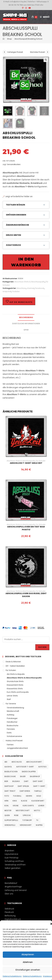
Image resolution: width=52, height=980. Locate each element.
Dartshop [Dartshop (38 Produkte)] (9, 786)
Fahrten (10, 745)
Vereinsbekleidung (15, 708)
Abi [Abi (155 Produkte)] (6, 762)
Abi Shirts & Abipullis (16, 674)
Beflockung (10, 916)
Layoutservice (11, 854)
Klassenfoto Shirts (15, 689)
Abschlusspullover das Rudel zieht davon (26, 595)
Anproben (9, 851)
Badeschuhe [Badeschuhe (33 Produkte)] (10, 776)
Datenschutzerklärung (12, 976)
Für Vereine (11, 704)
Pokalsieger (12, 718)
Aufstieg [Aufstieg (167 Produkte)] (42, 767)
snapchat (7, 291)
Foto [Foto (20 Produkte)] (7, 796)
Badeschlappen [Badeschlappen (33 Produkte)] (29, 772)
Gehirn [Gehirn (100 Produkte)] (29, 796)
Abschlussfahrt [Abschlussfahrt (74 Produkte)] (34, 762)
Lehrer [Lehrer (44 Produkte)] (41, 806)
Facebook (40, 288)
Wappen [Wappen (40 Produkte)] (39, 825)
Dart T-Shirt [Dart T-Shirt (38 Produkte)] (39, 786)
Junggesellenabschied (17, 748)
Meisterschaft (13, 711)
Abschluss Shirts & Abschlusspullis (30, 282)
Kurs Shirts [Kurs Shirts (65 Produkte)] (28, 806)
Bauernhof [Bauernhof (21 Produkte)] (35, 776)
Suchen (42, 647)
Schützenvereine (14, 736)
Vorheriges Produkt (15, 52)
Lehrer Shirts (12, 696)
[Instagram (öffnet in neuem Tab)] (26, 8)
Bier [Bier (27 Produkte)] (6, 781)
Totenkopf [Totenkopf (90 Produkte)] (27, 820)
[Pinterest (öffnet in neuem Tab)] (23, 8)
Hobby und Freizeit (14, 741)
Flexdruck (9, 912)
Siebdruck (9, 909)
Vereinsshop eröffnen (15, 865)
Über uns (9, 894)
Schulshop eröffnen (14, 861)
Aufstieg (10, 715)
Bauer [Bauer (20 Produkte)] (23, 776)
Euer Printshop (12, 858)
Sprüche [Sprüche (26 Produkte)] (27, 815)
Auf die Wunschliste (19, 301)
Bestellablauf (11, 883)
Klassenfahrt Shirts (15, 685)
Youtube (16, 291)
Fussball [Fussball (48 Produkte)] (17, 796)
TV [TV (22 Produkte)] (37, 820)
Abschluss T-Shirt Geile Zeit (26, 463)
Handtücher (12, 722)
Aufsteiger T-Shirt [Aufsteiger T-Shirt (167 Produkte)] (25, 767)
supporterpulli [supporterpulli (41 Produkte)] (11, 820)
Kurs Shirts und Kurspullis (18, 692)
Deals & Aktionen (13, 662)
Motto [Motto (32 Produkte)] (37, 810)
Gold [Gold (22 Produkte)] (39, 796)
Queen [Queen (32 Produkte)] (7, 815)
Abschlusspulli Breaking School (28, 39)
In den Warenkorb (26, 262)
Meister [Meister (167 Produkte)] (8, 810)
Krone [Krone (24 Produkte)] (16, 806)
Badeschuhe (13, 726)
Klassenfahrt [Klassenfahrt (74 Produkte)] (38, 801)
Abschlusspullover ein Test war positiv (26, 528)
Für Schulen (41, 461)
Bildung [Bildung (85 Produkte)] (16, 781)
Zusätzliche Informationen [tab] (26, 324)
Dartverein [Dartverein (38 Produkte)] (25, 791)
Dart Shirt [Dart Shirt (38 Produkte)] (38, 781)
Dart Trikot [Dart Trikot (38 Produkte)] (10, 791)
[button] (46, 60)
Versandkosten (14, 164)
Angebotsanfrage (13, 887)
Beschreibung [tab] (26, 317)
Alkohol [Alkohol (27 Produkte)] (8, 767)
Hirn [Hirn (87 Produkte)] (6, 801)
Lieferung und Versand (16, 890)
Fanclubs (11, 729)
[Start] (4, 39)
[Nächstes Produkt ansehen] (47, 52)
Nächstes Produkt (37, 52)
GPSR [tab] (26, 330)
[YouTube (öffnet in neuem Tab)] (29, 8)
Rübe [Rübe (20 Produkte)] (16, 815)
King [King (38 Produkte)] (15, 801)
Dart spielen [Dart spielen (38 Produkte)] (23, 786)
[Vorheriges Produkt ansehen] (5, 52)
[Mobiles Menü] (44, 17)
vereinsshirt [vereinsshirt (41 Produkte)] (26, 825)
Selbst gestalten (13, 868)
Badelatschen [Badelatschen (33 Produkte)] (11, 772)
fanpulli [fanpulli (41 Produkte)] (38, 791)
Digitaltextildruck (13, 919)
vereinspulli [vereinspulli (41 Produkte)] (10, 825)
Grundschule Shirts (15, 681)
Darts (9, 733)
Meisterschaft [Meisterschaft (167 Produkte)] (23, 810)
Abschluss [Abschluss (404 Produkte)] (17, 762)
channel (30, 288)
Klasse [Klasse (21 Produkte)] (24, 801)
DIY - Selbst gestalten (15, 666)
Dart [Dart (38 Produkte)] (26, 781)
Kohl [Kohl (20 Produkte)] (7, 806)
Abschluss (21, 288)
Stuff (9, 699)
